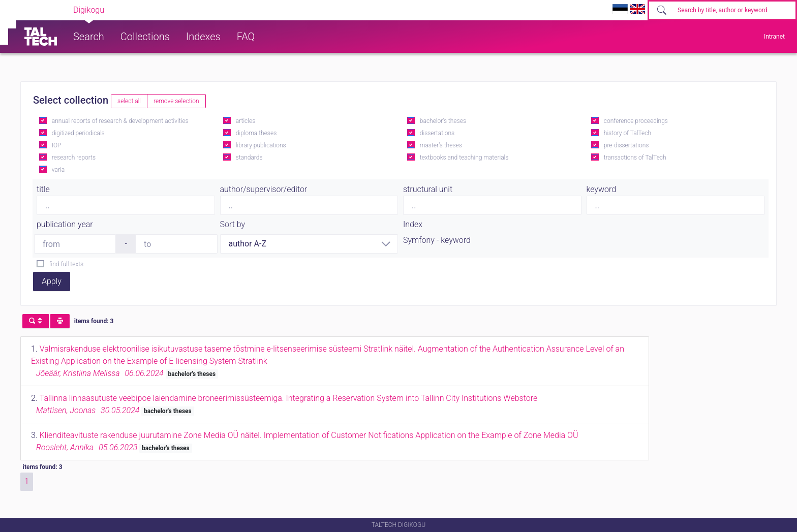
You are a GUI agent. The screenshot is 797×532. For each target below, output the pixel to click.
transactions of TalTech (635, 158)
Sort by (233, 224)
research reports (74, 158)
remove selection (176, 101)
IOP (57, 145)
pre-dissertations (626, 145)
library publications (261, 145)
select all (129, 101)
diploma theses (256, 133)
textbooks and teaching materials (464, 158)
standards (249, 158)
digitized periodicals (78, 133)
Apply (52, 281)
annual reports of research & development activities (120, 121)
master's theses (441, 145)
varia (58, 170)
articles (246, 121)
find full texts (66, 264)
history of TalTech (627, 133)
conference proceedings (636, 121)
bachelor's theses (443, 121)
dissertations (437, 133)
